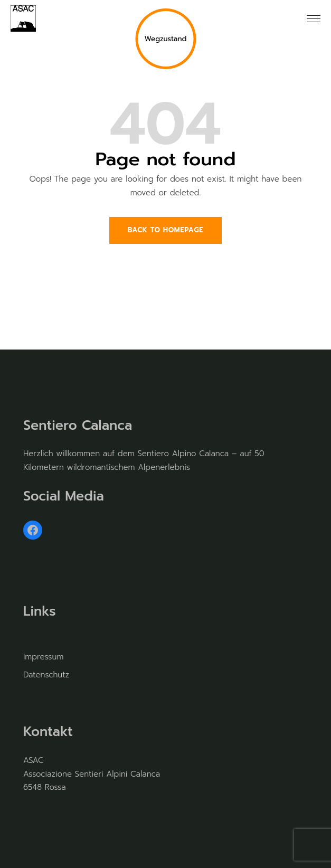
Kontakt (48, 732)
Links (40, 611)
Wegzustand (165, 39)
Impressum (43, 657)
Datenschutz (46, 675)
